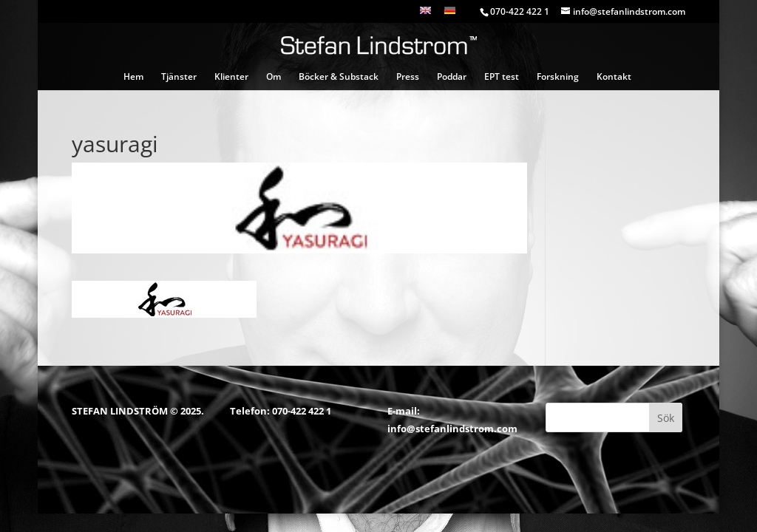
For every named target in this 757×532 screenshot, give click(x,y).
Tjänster (179, 77)
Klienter (231, 77)
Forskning (558, 77)
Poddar (452, 77)
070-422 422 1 (302, 411)
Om (274, 77)
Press (408, 77)
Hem (133, 77)
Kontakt (614, 77)
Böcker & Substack (339, 77)
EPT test (502, 77)
